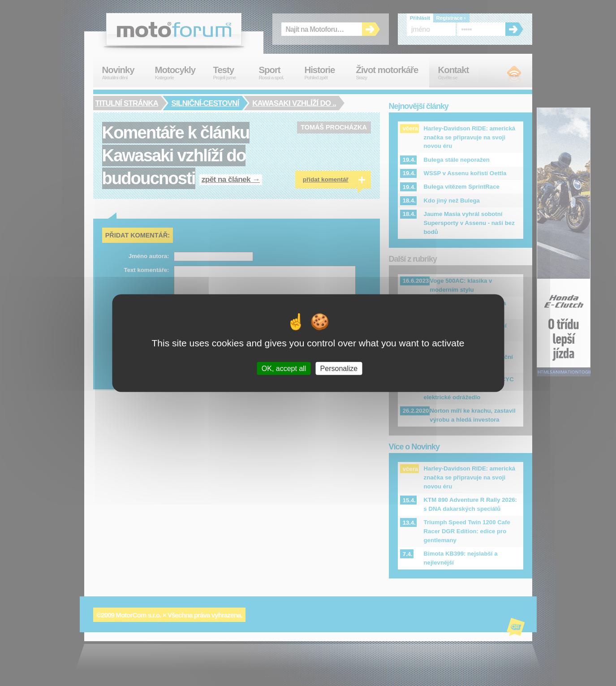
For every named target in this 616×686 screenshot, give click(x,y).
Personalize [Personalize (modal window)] (339, 369)
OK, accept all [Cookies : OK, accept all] (284, 369)
